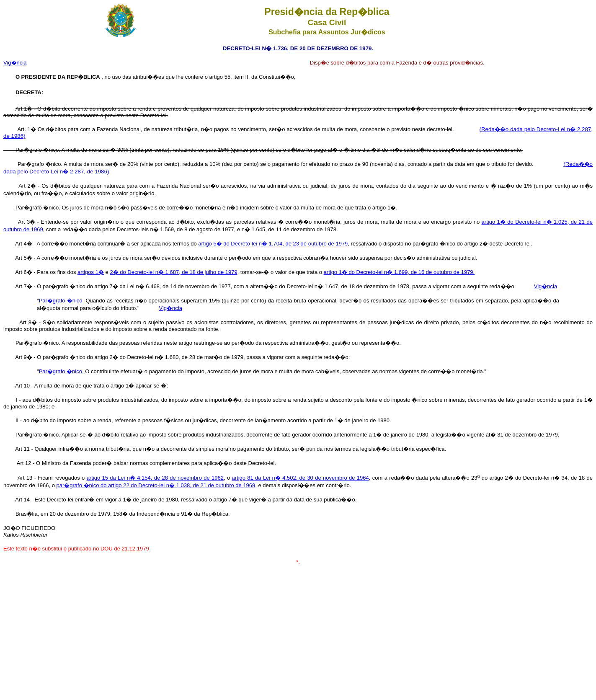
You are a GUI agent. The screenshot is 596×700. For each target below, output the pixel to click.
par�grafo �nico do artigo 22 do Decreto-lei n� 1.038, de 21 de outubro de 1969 (156, 485)
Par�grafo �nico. (62, 301)
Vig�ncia (15, 63)
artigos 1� (91, 272)
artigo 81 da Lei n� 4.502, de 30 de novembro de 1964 (300, 478)
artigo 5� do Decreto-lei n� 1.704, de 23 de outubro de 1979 (273, 244)
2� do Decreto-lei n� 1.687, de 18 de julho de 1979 (173, 272)
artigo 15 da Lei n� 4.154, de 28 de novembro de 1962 (155, 478)
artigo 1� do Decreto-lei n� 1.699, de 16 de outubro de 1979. (399, 272)
